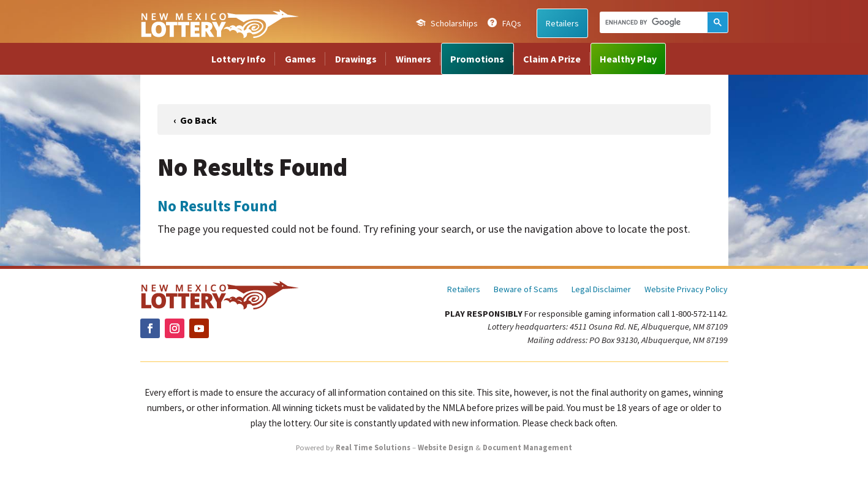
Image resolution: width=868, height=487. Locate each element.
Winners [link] (413, 59)
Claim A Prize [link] (552, 59)
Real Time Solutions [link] (373, 447)
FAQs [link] (512, 23)
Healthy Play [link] (628, 59)
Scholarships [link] (454, 23)
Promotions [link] (477, 59)
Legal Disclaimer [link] (601, 290)
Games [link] (300, 59)
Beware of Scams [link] (526, 290)
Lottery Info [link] (239, 59)
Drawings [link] (356, 59)
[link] (219, 23)
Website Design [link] (446, 447)
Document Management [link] (527, 447)
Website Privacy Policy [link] (686, 290)
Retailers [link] (562, 23)
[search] (652, 22)
